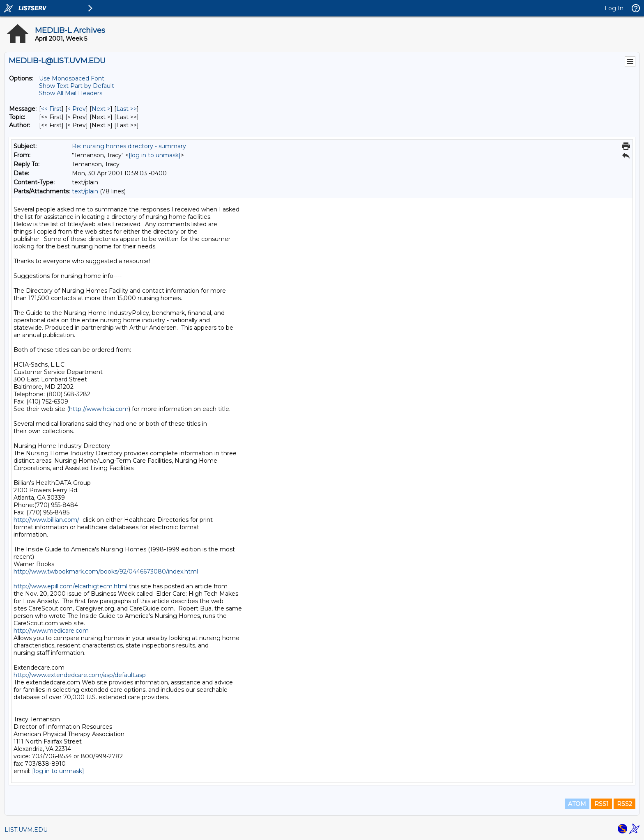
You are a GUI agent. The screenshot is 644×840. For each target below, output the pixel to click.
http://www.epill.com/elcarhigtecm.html (70, 586)
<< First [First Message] (51, 109)
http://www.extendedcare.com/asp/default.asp (80, 675)
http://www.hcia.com (99, 409)
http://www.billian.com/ (46, 520)
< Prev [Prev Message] (77, 109)
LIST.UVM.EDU (26, 830)
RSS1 (601, 804)
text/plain (85, 191)
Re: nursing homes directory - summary (129, 146)
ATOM (577, 804)
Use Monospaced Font (72, 78)
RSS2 (624, 804)
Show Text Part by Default (77, 86)
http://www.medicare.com (51, 631)
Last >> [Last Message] (126, 109)
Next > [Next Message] (101, 109)
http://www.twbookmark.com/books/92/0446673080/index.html (106, 571)
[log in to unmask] (155, 155)
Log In (614, 8)
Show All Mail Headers (71, 93)
